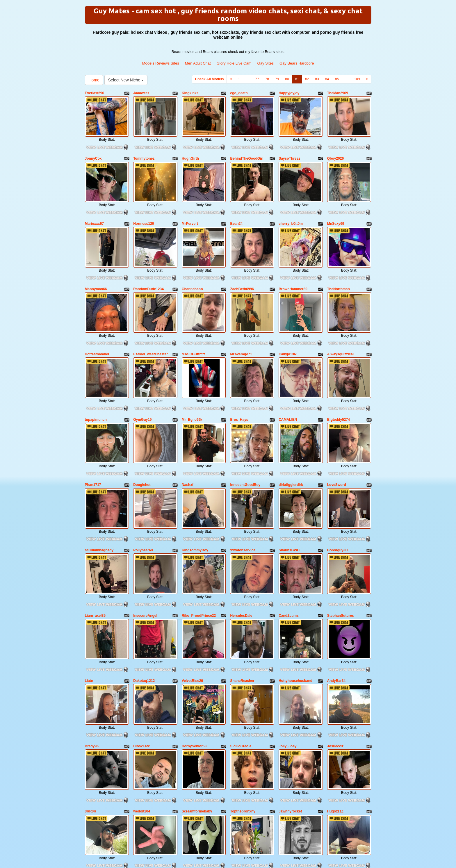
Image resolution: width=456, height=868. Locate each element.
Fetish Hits (223, 854)
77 (257, 79)
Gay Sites (266, 63)
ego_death (239, 93)
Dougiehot (142, 443)
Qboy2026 (335, 151)
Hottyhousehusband (295, 617)
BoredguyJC (337, 501)
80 (287, 79)
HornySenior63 (194, 675)
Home (94, 80)
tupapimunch (96, 384)
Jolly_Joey (287, 675)
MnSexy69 (336, 209)
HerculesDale (241, 559)
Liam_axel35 (95, 559)
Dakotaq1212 (144, 617)
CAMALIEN (288, 384)
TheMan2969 (338, 93)
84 (327, 79)
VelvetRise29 (192, 617)
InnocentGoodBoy (245, 443)
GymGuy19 (142, 384)
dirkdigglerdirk (291, 443)
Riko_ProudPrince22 (199, 559)
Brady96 (92, 675)
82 (307, 79)
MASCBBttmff (193, 326)
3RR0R (91, 734)
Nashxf (188, 443)
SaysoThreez (289, 151)
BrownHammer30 (293, 268)
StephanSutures (341, 559)
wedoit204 (142, 734)
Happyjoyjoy (289, 93)
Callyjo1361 (288, 326)
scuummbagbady (99, 501)
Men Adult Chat (198, 63)
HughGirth (190, 151)
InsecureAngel (145, 559)
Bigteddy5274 (339, 384)
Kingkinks (190, 93)
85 (337, 79)
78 (267, 79)
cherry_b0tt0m (291, 209)
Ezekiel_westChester (150, 326)
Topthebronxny (243, 734)
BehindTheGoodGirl (247, 151)
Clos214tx (141, 675)
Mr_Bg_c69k (192, 384)
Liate (89, 617)
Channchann (192, 268)
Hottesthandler (97, 326)
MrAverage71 (241, 326)
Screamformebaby (197, 734)
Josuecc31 (336, 675)
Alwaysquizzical (340, 326)
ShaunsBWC (289, 501)
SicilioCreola (241, 675)
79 (277, 79)
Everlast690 (95, 93)
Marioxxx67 (94, 209)
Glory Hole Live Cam (234, 63)
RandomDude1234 (148, 268)
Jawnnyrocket (290, 734)
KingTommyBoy (195, 501)
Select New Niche (126, 80)
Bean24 (236, 209)
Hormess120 (144, 209)
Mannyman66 (96, 268)
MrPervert (190, 209)
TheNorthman (339, 268)
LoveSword (337, 443)
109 (357, 79)
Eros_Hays (239, 384)
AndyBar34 (336, 617)
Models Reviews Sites (161, 63)
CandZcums (289, 559)
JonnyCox (93, 151)
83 (317, 79)
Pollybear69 (143, 501)
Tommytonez (144, 151)
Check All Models (210, 79)
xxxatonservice (243, 501)
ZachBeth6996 (242, 268)
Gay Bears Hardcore (297, 63)
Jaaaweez (141, 93)
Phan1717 (93, 443)
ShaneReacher (242, 617)
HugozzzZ (335, 734)
